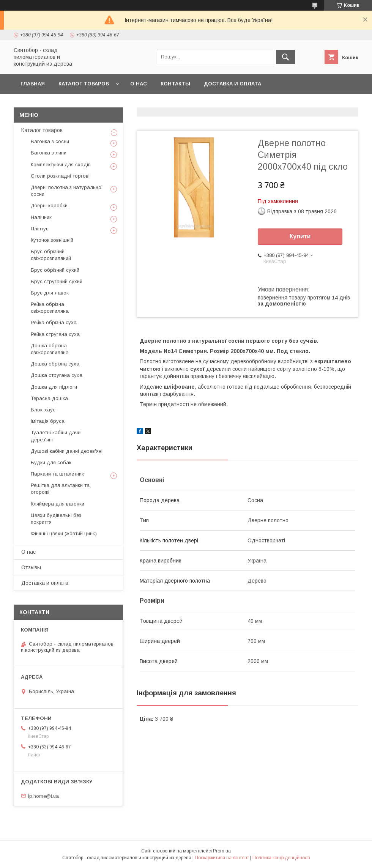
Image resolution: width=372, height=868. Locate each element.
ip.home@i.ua (43, 796)
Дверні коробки (49, 206)
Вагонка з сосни (50, 141)
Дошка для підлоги (54, 387)
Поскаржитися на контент (222, 858)
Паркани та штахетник (57, 474)
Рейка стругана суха (55, 334)
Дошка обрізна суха (55, 364)
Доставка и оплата (232, 84)
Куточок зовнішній (52, 240)
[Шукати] (285, 57)
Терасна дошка (49, 398)
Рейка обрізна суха (54, 322)
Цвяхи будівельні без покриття (56, 519)
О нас (139, 84)
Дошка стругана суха (57, 375)
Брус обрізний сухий (55, 270)
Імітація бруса (48, 421)
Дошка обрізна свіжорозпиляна (50, 349)
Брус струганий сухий (57, 281)
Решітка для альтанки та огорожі (60, 489)
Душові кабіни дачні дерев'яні (67, 451)
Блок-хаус (43, 410)
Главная (33, 84)
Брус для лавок (50, 293)
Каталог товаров (84, 84)
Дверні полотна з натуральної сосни (67, 191)
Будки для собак (51, 462)
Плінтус (40, 229)
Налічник (41, 217)
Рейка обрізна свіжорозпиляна (50, 308)
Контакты (175, 84)
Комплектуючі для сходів (61, 165)
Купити (300, 236)
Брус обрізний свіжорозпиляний (51, 255)
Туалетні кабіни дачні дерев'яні (56, 436)
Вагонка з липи (49, 153)
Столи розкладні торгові (60, 176)
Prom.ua (222, 851)
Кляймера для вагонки (58, 504)
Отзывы (31, 567)
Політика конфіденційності (281, 858)
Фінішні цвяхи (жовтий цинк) (64, 533)
